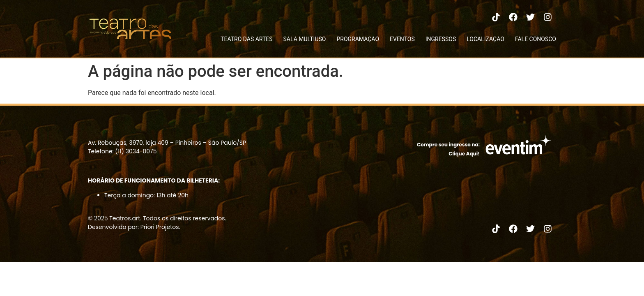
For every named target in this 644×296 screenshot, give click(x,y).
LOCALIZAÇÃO (485, 39)
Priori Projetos (160, 227)
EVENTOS (402, 39)
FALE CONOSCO (536, 39)
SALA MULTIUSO (305, 39)
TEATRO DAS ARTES (246, 39)
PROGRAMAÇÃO (358, 39)
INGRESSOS (441, 39)
